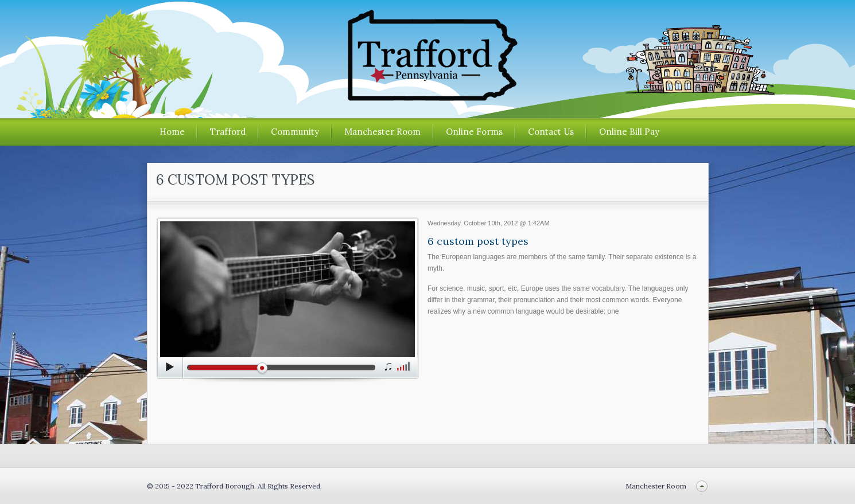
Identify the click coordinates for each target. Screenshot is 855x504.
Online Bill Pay (629, 132)
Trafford (228, 132)
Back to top (702, 486)
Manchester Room (382, 132)
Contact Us (551, 132)
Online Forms (474, 132)
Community (295, 132)
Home (172, 132)
